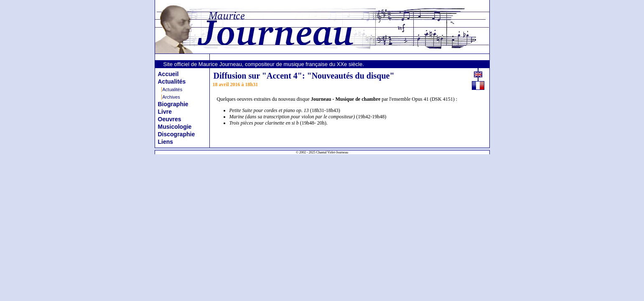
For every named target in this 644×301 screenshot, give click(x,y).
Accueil (168, 74)
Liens (166, 142)
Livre (165, 112)
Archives (171, 97)
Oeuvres (170, 119)
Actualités (172, 82)
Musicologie (175, 127)
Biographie (173, 104)
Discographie (177, 134)
